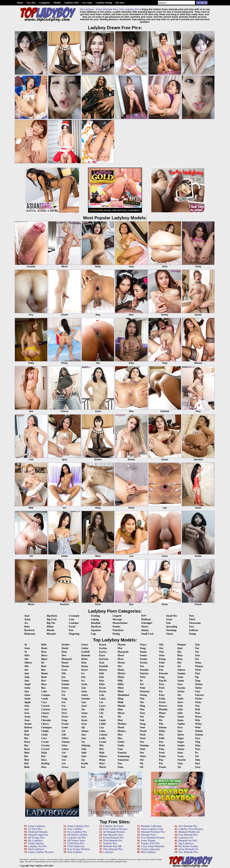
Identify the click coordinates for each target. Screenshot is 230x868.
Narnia (144, 663)
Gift (64, 735)
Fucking (95, 616)
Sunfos (181, 745)
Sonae (181, 717)
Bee (26, 756)
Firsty (65, 717)
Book (44, 677)
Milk (120, 681)
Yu (196, 753)
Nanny (143, 655)
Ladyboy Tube (72, 3)
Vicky (198, 702)
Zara (198, 767)
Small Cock (147, 634)
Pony (162, 749)
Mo (119, 717)
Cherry (45, 724)
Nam (120, 749)
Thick (192, 619)
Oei (142, 760)
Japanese (96, 630)
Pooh (162, 753)
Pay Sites (120, 3)
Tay (197, 659)
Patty (162, 695)
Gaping (95, 619)
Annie (27, 699)
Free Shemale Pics (188, 835)
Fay (64, 706)
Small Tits (172, 616)
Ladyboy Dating (104, 3)
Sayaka (181, 688)
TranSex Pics (110, 843)
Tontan (199, 684)
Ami (27, 673)
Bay (26, 745)
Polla (162, 738)
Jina (84, 735)
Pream (163, 767)
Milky (121, 684)
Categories (44, 3)
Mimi (120, 688)
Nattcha (144, 673)
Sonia (180, 720)
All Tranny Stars (76, 841)
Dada (44, 753)
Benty (44, 648)
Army (27, 717)
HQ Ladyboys (148, 852)
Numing (144, 745)
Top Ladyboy (37, 866)
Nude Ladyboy (36, 843)
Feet (71, 630)
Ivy (83, 681)
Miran (121, 713)
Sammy (181, 673)
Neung (143, 695)
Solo (169, 623)
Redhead (146, 619)
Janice (85, 695)
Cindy (44, 735)
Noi (142, 717)
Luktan (103, 735)
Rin (179, 652)
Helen (84, 659)
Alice (27, 655)
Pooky (162, 756)
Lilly (102, 709)
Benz (44, 652)
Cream (45, 742)
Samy (180, 677)
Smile (180, 699)
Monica (122, 731)
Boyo (44, 684)
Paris (162, 688)
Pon (161, 742)
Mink (120, 702)
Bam (27, 735)
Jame (84, 691)
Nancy (143, 645)
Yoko (198, 745)
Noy (142, 742)
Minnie (121, 706)
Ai (26, 652)
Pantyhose (118, 630)
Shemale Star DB (112, 846)
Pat (161, 691)
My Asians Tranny (188, 846)
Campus (46, 695)
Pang (162, 677)
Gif (63, 731)
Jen (83, 709)
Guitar (85, 648)
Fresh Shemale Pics (114, 838)
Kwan (102, 688)
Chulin (45, 731)
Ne (141, 681)
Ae (26, 645)
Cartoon (46, 709)
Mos (120, 738)
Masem (121, 645)
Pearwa (163, 706)
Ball (26, 731)
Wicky (198, 724)
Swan (180, 756)
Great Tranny (148, 841)
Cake (44, 691)
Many (102, 760)
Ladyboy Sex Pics (37, 846)
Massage (117, 619)
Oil (142, 767)
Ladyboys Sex (186, 838)
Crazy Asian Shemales (153, 846)
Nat (142, 666)
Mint (120, 709)
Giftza (65, 738)
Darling (45, 763)
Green (85, 645)
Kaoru (103, 645)
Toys (191, 627)
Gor (64, 760)
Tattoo (170, 634)
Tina (197, 673)
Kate (102, 663)
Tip (197, 677)
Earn (64, 670)
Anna (27, 695)
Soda (180, 706)
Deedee (65, 645)
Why (198, 720)
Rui (179, 663)
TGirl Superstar (76, 846)
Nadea (121, 742)
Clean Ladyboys (37, 826)
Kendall (103, 666)
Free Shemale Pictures (153, 838)
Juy (83, 760)
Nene (142, 688)
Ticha (198, 670)
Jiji (83, 727)
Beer (27, 760)
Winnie (199, 731)
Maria (103, 767)
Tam (197, 645)
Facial (72, 627)
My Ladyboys (35, 841)
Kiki (102, 673)
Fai (63, 695)
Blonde (50, 630)
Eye (64, 691)
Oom (162, 655)
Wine (198, 727)
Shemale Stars (149, 835)
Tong (198, 681)
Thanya (199, 666)
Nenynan (145, 691)
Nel (142, 684)
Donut (65, 663)
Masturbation (120, 623)
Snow (180, 702)
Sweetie (181, 760)
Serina (181, 691)
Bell (26, 763)
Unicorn (199, 695)
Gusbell (85, 652)
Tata (197, 655)
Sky (179, 695)
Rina (180, 655)
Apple (27, 702)
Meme (121, 670)
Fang (64, 699)
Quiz (180, 648)
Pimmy (163, 727)
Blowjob (51, 634)
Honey (85, 666)
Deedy (65, 648)
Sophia (181, 724)
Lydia (102, 738)
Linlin (103, 724)
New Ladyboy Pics (77, 832)
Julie (84, 753)
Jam (84, 688)
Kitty (102, 684)
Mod (120, 720)
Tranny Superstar (150, 849)
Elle (64, 673)
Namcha (122, 753)
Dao (43, 756)
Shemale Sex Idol (188, 841)
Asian (27, 619)
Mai (101, 749)
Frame (65, 724)
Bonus (44, 673)
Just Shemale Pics (188, 826)
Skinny (145, 630)
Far (64, 702)
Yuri (197, 763)
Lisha (102, 731)
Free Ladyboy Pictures (115, 829)
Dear (44, 767)
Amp (27, 677)
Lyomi (103, 742)
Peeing (116, 634)
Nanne (143, 652)
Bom (44, 666)
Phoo (162, 717)
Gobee (65, 749)
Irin (83, 677)
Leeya (102, 706)
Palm (162, 663)
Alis (26, 659)
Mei (120, 666)
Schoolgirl (147, 623)
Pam (161, 666)
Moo (120, 735)
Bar (26, 738)
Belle (44, 645)
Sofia (180, 709)
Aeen (27, 648)
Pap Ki (163, 681)
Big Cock (52, 619)
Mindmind (123, 695)
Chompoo (46, 727)
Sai (179, 666)
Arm (27, 713)
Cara (44, 702)
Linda (102, 720)
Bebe (27, 753)
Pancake (164, 673)
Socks (169, 619)
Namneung (123, 756)
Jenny (84, 713)
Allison (28, 663)
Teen (191, 616)
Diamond (67, 659)
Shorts (145, 627)
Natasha (144, 670)
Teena (198, 663)
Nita (142, 709)
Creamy (45, 745)
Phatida (163, 709)
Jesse (84, 717)
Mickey (121, 673)
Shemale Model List (189, 832)
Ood (161, 652)
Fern (64, 709)
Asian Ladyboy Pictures (41, 852)
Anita (27, 688)
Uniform (193, 630)
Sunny (181, 749)
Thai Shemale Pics (113, 849)
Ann (27, 691)
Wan (197, 713)
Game (65, 727)
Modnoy (122, 724)
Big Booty (52, 616)
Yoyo (198, 749)
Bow (43, 681)
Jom (84, 738)
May (120, 648)
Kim (102, 677)
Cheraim (46, 720)
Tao (197, 652)
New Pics (31, 3)
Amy (27, 681)
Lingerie (117, 616)
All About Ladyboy (77, 835)
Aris (27, 709)
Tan (197, 648)
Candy (45, 699)
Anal (27, 616)
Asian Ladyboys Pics (78, 826)
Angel (27, 684)
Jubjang (86, 745)
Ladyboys (108, 852)
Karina (103, 648)
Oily (161, 645)
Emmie (65, 684)
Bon (43, 670)
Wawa (198, 717)
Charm (45, 713)
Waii (197, 709)
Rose (180, 659)
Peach (162, 702)
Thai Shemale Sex (113, 841)
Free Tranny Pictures (79, 849)
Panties (116, 627)
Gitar (65, 745)
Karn (102, 655)
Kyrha (103, 691)
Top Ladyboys (186, 843)
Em (64, 677)
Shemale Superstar (38, 835)
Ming (120, 699)
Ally (27, 666)
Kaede (85, 763)
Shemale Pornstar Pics (153, 832)
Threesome (195, 623)
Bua (43, 688)
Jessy (84, 724)
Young (192, 634)
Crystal (45, 749)
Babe (27, 627)
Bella (27, 767)
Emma (65, 681)
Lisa (102, 727)
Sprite (181, 735)
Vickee (199, 699)
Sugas (180, 738)
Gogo (65, 756)
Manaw (103, 756)
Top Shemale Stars (113, 835)
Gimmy (66, 742)
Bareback (29, 630)
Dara (44, 760)
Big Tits (51, 623)
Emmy (65, 688)
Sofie (180, 713)
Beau (27, 749)
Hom (84, 663)
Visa (197, 706)
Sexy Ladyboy (75, 829)
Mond (121, 727)
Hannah (86, 655)
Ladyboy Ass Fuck (113, 826)
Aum (27, 720)
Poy (161, 763)
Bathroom (30, 634)
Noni (142, 727)
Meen (120, 659)
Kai (83, 767)
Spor (180, 731)
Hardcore (96, 627)
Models (57, 3)
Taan (180, 763)
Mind (120, 691)
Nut (142, 753)
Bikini (50, 627)
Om (161, 648)
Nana (120, 767)
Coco (44, 738)
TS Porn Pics (35, 829)
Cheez (44, 717)
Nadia (121, 745)
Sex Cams (87, 3)
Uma (198, 691)
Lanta (102, 699)
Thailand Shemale (38, 832)
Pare (162, 684)
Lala (102, 695)
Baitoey (28, 727)
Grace (65, 767)
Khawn (103, 670)
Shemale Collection (151, 826)
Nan (120, 763)
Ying (197, 742)
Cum (72, 619)
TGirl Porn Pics (76, 843)
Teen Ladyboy (75, 852)
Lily (101, 713)
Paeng (162, 659)
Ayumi (28, 724)
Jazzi (84, 706)
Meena (121, 663)
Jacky (84, 684)
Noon (143, 738)
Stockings (171, 630)
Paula (162, 699)
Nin (142, 702)
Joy (83, 742)
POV (144, 616)
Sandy (181, 681)
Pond (162, 745)
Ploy (161, 735)
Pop (161, 760)
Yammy (199, 735)
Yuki (197, 760)
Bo (43, 663)
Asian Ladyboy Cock (152, 829)
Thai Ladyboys (36, 849)
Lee (101, 702)
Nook (143, 735)
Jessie (84, 720)
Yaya (198, 738)
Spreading (172, 627)
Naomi (143, 659)
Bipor (44, 659)
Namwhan (123, 760)
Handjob (96, 623)
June (84, 756)
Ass (26, 623)
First (64, 713)
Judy (84, 749)
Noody (143, 731)
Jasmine (86, 699)
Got (64, 763)
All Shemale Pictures (114, 832)
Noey (142, 713)
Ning (142, 706)
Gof (64, 753)
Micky (121, 677)
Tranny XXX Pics (150, 843)
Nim (142, 699)
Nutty (143, 756)
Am (26, 670)
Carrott (45, 706)
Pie (161, 720)
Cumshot (74, 623)
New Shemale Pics (188, 852)
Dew (64, 655)
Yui (197, 756)
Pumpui (182, 645)
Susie (180, 753)
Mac (102, 745)
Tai (179, 767)
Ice (83, 673)
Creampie (74, 616)
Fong (64, 720)
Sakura (181, 670)
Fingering (74, 634)
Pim (161, 724)
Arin (27, 706)
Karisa (103, 652)
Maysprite (123, 652)
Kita (102, 681)
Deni (64, 652)
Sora (180, 727)
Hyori (84, 670)
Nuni (142, 749)
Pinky (162, 731)
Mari (102, 763)
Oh (142, 763)
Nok (142, 720)
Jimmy (85, 731)
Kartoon (104, 659)
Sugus (181, 742)
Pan (161, 670)
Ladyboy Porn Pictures (191, 829)
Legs (93, 634)
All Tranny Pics (36, 838)
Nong (143, 724)
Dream (65, 666)
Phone (162, 713)
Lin (101, 717)
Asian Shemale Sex (188, 849)
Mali (102, 753)
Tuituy (198, 688)
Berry (44, 655)
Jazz (84, 702)
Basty (27, 742)
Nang (143, 648)
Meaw (121, 655)
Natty (143, 677)
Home (20, 3)
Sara (180, 684)
